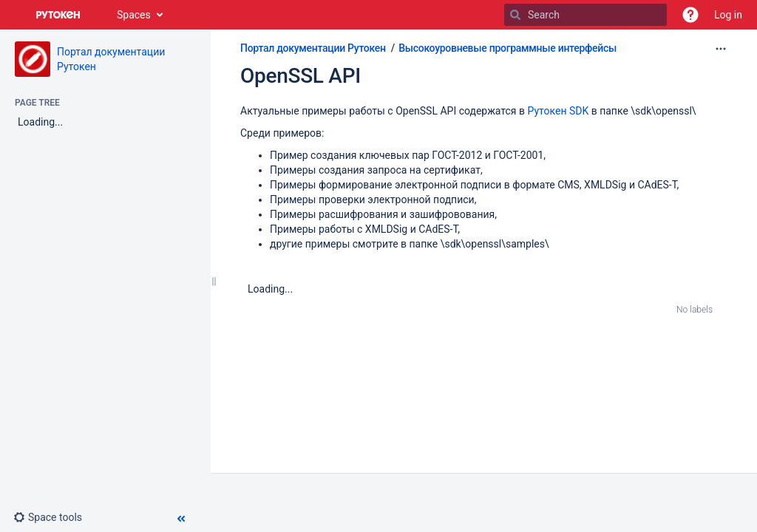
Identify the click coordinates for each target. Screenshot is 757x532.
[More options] (721, 49)
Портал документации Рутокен (313, 48)
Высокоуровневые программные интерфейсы (508, 48)
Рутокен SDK (559, 111)
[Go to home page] (58, 15)
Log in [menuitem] (728, 15)
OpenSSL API (301, 76)
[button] (690, 15)
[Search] (515, 15)
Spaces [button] (134, 15)
